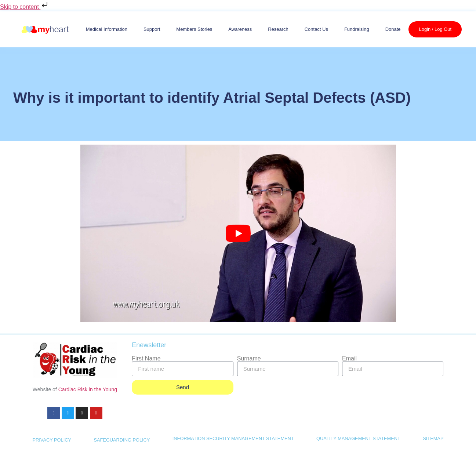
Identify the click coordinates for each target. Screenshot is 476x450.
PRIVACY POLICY (52, 440)
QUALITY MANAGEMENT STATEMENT (358, 438)
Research (278, 29)
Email (349, 359)
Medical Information (107, 29)
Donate (393, 29)
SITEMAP (433, 438)
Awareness (240, 29)
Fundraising (357, 29)
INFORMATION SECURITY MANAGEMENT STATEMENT (233, 438)
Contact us (316, 29)
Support (152, 29)
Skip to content (25, 7)
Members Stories (194, 29)
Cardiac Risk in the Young (88, 389)
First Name (146, 359)
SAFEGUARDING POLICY (122, 440)
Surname (249, 359)
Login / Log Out (435, 30)
